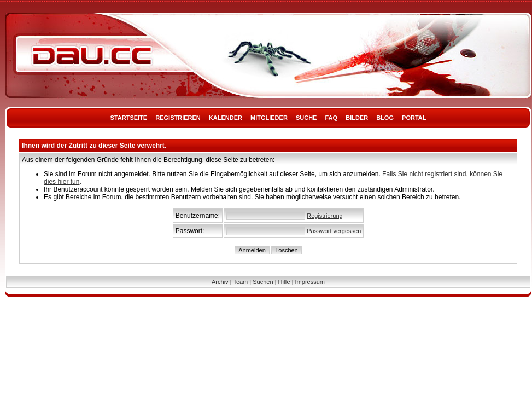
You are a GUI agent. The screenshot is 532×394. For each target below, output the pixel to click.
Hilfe (284, 282)
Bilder (357, 118)
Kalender (226, 118)
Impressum (310, 282)
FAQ (332, 118)
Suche (306, 118)
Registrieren (178, 118)
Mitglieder (269, 118)
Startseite (129, 118)
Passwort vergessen (334, 231)
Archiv (220, 282)
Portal (414, 118)
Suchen (263, 282)
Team (240, 282)
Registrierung (325, 216)
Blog (385, 118)
